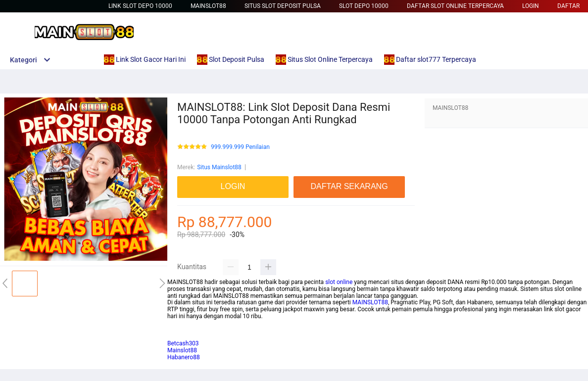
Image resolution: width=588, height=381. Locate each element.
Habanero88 (184, 357)
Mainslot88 (208, 6)
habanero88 (183, 336)
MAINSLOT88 (370, 302)
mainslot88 (182, 323)
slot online (339, 282)
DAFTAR (568, 6)
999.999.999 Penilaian (240, 147)
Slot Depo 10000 (364, 6)
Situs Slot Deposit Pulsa (283, 6)
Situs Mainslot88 (219, 167)
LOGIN (531, 6)
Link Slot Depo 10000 (140, 6)
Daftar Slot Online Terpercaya (455, 6)
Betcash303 (183, 330)
